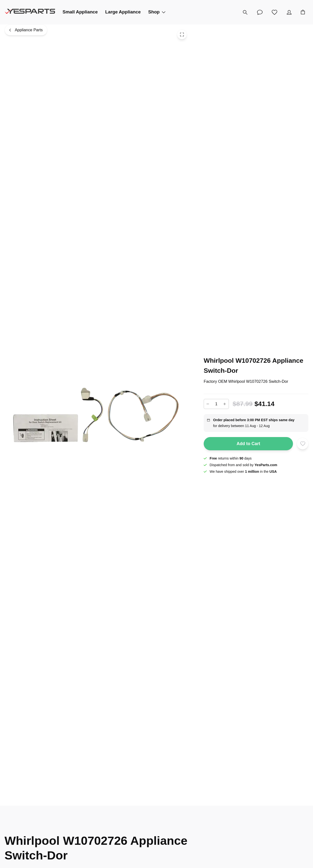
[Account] (289, 12)
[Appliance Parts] (26, 30)
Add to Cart (248, 444)
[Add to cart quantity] (216, 404)
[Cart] (303, 12)
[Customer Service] (260, 12)
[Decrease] (208, 404)
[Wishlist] (274, 12)
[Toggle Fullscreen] (182, 34)
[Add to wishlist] (303, 444)
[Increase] (225, 404)
